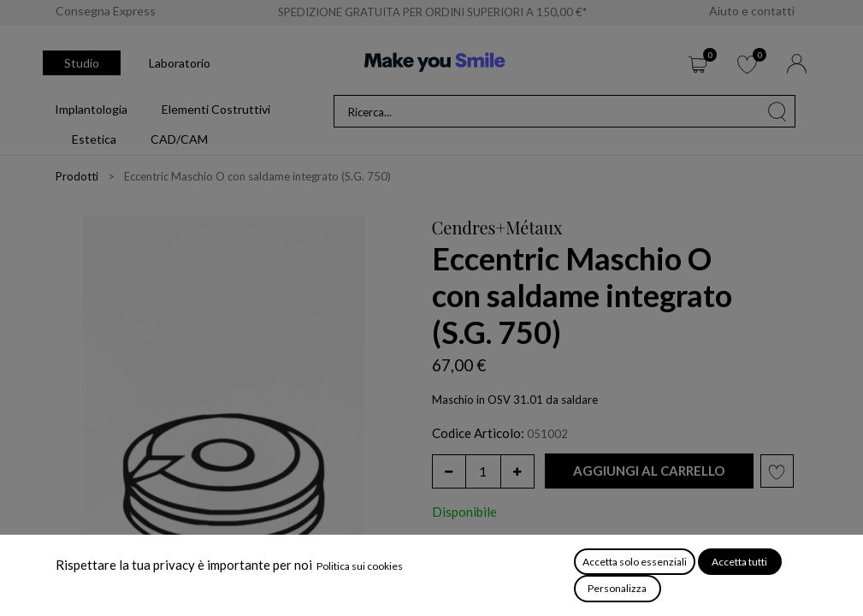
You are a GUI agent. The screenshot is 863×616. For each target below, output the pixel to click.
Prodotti (77, 176)
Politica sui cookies (360, 566)
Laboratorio (180, 63)
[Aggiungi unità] (517, 471)
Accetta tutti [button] (739, 562)
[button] (649, 471)
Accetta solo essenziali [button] (635, 562)
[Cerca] (777, 111)
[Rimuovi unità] (449, 471)
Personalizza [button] (617, 588)
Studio (82, 63)
